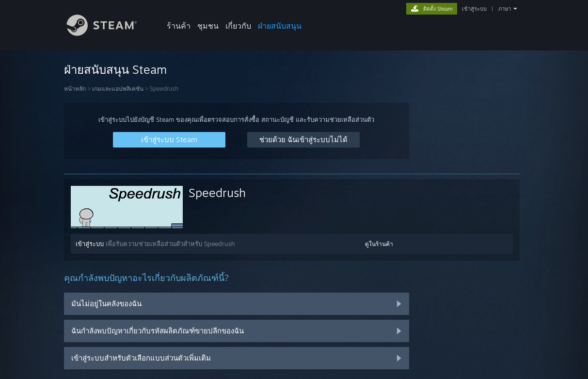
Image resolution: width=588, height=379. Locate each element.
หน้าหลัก (75, 89)
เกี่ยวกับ (238, 26)
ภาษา (505, 9)
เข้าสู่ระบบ (474, 9)
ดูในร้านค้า (379, 244)
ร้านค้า (179, 26)
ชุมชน (208, 26)
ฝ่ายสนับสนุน (280, 26)
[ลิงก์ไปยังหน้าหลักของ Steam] (109, 33)
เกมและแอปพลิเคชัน (118, 89)
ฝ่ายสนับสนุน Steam (115, 69)
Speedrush (217, 193)
